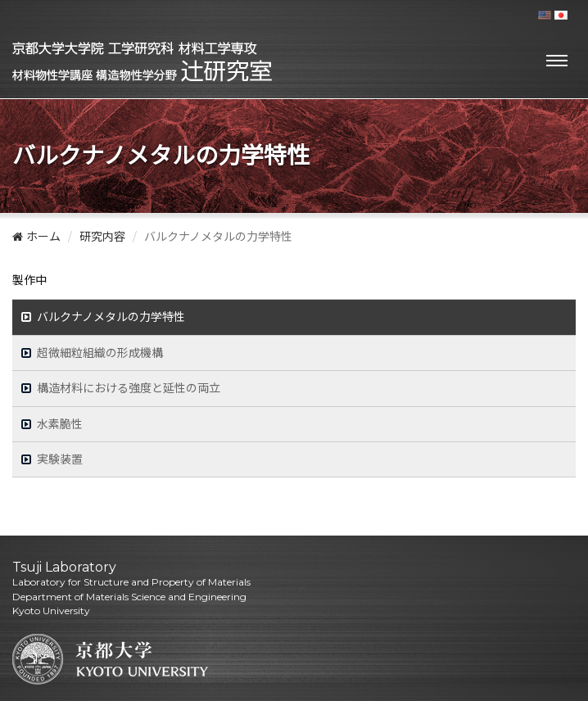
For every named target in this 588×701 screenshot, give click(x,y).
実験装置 (60, 459)
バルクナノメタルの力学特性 (111, 317)
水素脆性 (60, 424)
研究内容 (102, 237)
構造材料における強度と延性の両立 (129, 388)
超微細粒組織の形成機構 (100, 353)
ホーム (36, 237)
